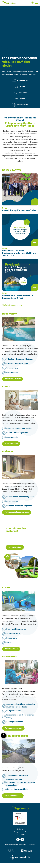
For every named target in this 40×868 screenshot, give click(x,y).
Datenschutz (23, 845)
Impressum (32, 845)
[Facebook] (22, 840)
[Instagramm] (18, 840)
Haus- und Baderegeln (11, 845)
